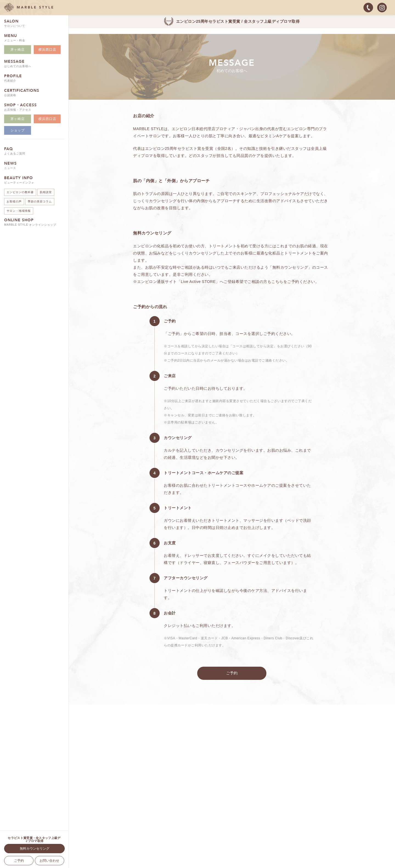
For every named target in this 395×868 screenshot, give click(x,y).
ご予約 (19, 861)
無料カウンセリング (35, 849)
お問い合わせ (49, 861)
